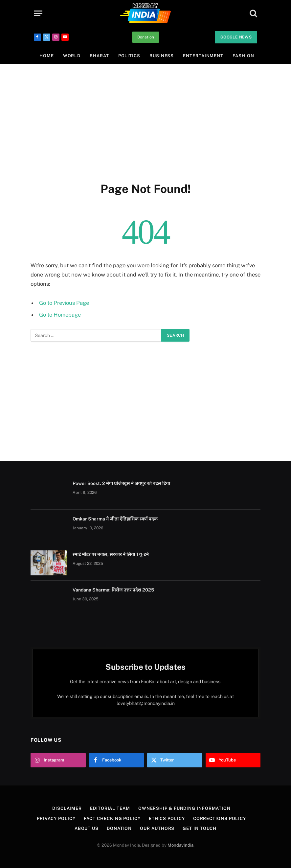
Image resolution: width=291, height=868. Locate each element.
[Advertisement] (145, 122)
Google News (236, 37)
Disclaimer (67, 808)
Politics (129, 56)
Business (162, 56)
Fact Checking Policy (112, 819)
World (72, 56)
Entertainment (203, 56)
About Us (87, 828)
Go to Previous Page (64, 303)
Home (47, 56)
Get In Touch (200, 828)
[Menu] (38, 13)
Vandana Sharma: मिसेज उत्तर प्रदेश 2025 (113, 590)
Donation (146, 37)
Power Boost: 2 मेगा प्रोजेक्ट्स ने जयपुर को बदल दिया (121, 483)
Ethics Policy (167, 819)
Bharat (99, 56)
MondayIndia (180, 845)
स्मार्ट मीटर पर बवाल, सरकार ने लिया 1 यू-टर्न (111, 554)
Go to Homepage (60, 315)
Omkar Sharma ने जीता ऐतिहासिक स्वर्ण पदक (115, 519)
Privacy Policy (56, 819)
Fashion (243, 56)
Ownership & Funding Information (184, 808)
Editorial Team (110, 808)
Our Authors (157, 828)
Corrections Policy (220, 819)
